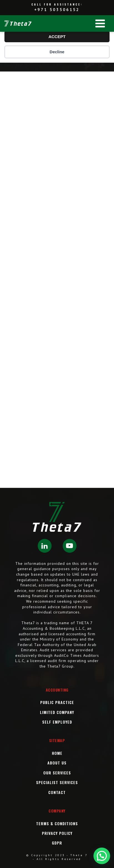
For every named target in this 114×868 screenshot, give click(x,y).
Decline (57, 52)
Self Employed (57, 722)
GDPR (57, 843)
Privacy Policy (57, 833)
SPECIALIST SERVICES (57, 782)
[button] (102, 856)
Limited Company (57, 712)
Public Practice (57, 702)
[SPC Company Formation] (57, 279)
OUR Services (57, 773)
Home (57, 753)
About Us (57, 763)
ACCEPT (57, 37)
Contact (57, 792)
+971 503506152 (57, 10)
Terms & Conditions (57, 823)
